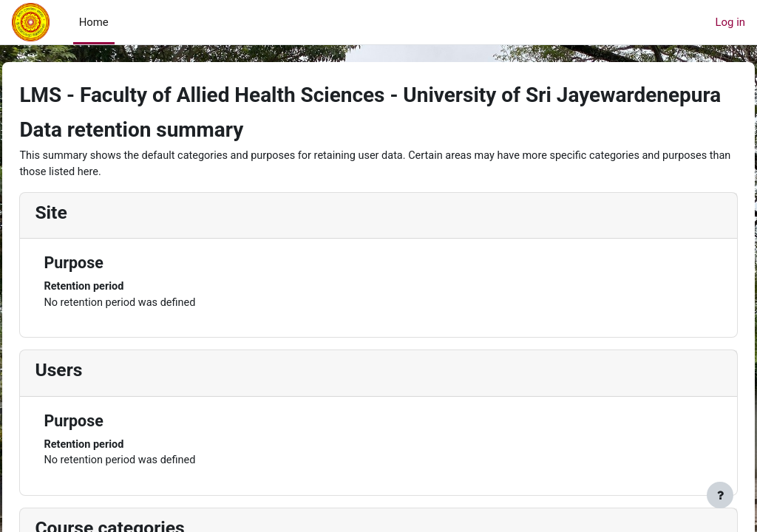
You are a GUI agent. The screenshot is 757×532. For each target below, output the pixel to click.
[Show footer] (720, 495)
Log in (730, 22)
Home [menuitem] (94, 22)
